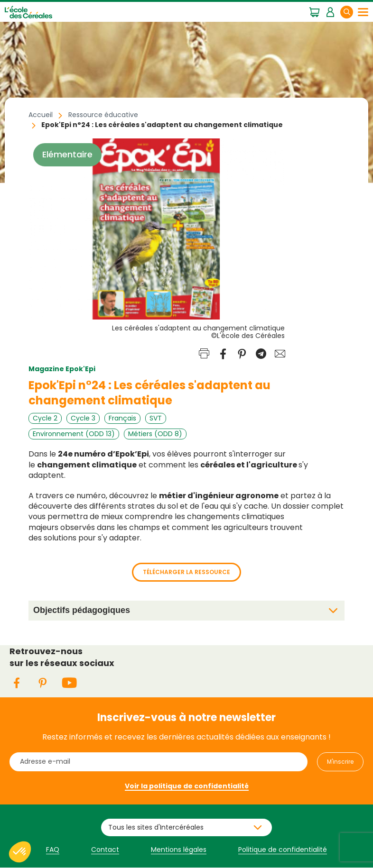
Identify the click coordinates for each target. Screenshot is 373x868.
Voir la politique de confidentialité (187, 786)
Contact (105, 850)
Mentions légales (179, 850)
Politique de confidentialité (283, 850)
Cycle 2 (45, 418)
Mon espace (330, 11)
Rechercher (353, 12)
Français (122, 418)
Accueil (41, 115)
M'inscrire (340, 762)
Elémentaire (67, 155)
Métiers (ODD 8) (155, 434)
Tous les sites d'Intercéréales (156, 827)
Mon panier (314, 11)
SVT (156, 418)
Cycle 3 (83, 418)
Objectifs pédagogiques (82, 610)
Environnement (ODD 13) (74, 434)
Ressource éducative (103, 115)
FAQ (53, 850)
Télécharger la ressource (186, 572)
